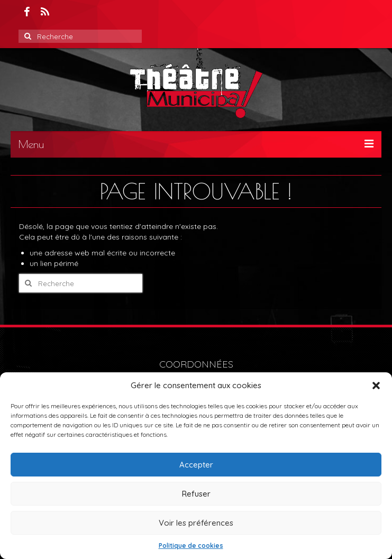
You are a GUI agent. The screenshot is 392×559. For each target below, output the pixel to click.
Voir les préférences (196, 523)
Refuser (196, 494)
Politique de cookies (191, 546)
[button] (376, 386)
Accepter (196, 465)
